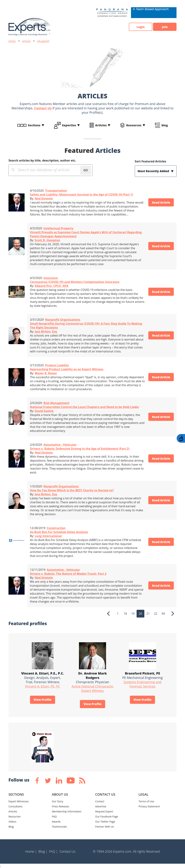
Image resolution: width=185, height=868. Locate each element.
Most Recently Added (154, 171)
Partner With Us (105, 827)
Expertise (69, 125)
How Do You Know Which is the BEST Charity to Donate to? (72, 490)
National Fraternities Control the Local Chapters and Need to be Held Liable (84, 407)
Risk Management (56, 403)
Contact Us (43, 108)
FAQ (54, 816)
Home (12, 41)
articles (26, 41)
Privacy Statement (149, 806)
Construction (56, 528)
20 (140, 614)
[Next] (173, 614)
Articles (101, 125)
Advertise (101, 806)
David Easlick (44, 411)
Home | (31, 851)
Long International (48, 536)
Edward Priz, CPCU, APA (51, 286)
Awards (56, 822)
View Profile (43, 700)
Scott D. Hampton (47, 240)
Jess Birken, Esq (46, 332)
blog (165, 125)
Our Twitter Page (105, 822)
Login (140, 27)
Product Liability (57, 365)
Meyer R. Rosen (46, 373)
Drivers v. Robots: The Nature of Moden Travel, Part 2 (68, 574)
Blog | (43, 851)
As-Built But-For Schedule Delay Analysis (59, 532)
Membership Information (67, 811)
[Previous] (108, 614)
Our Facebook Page (107, 816)
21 (148, 614)
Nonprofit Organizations (63, 320)
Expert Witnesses (19, 801)
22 (156, 614)
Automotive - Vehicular (60, 445)
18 (125, 614)
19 (133, 614)
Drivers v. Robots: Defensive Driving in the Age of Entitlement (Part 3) (80, 449)
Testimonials (59, 827)
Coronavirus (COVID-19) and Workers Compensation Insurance (75, 282)
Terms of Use (146, 801)
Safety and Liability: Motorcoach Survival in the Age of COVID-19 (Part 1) (82, 195)
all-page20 (43, 41)
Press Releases (61, 806)
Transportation (56, 191)
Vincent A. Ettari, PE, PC (42, 686)
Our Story (58, 801)
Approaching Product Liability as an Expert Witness (67, 369)
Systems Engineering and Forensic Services (143, 684)
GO (86, 170)
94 (163, 614)
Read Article (161, 202)
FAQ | (53, 851)
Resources (134, 125)
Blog (11, 827)
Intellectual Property (58, 228)
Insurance (50, 278)
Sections (34, 125)
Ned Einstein (44, 199)
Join (165, 27)
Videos (12, 822)
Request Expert (104, 811)
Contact (100, 801)
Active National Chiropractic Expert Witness (92, 688)
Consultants (16, 806)
